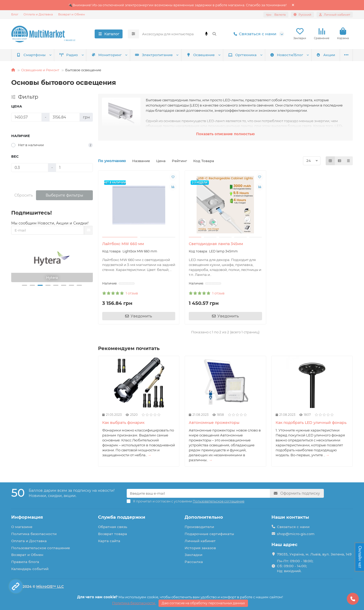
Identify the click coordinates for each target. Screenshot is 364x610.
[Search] (180, 34)
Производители (199, 527)
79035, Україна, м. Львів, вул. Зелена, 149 (314, 554)
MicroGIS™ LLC (50, 587)
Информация (27, 517)
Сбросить (24, 195)
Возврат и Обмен (72, 14)
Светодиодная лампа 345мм (216, 244)
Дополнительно (204, 517)
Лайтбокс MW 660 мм (123, 244)
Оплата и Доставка (38, 14)
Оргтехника (242, 55)
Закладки (193, 555)
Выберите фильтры (64, 195)
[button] (25, 285)
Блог (15, 14)
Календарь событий (30, 569)
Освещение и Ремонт (40, 70)
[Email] (198, 493)
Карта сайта (109, 541)
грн (276, 15)
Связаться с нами (254, 34)
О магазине (22, 527)
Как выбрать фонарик (123, 423)
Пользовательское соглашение (41, 548)
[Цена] (26, 117)
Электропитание (154, 55)
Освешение (200, 55)
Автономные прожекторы (214, 423)
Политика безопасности (34, 534)
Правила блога (25, 562)
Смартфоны (31, 55)
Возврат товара (113, 534)
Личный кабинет (200, 541)
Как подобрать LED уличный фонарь (311, 423)
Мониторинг (106, 55)
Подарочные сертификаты (209, 534)
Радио (69, 55)
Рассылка (194, 562)
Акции (326, 55)
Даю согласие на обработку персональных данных (203, 603)
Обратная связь (113, 527)
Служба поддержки (122, 517)
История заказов (200, 548)
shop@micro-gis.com (296, 534)
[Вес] (30, 168)
